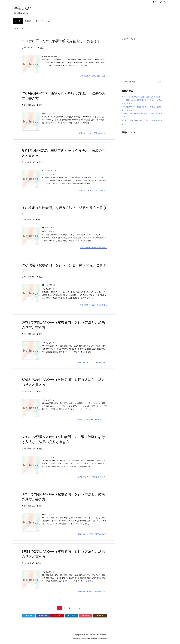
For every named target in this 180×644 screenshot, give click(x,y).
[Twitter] (29, 616)
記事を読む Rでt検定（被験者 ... (93, 248)
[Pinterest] (57, 616)
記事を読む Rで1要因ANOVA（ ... (93, 133)
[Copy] (100, 616)
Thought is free (102, 638)
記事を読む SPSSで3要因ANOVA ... (92, 362)
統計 (41, 105)
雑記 (42, 48)
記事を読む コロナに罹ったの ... (93, 76)
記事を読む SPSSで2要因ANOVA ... (92, 477)
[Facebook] (43, 616)
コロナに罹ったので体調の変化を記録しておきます (61, 41)
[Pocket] (86, 616)
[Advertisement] (142, 58)
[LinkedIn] (71, 616)
